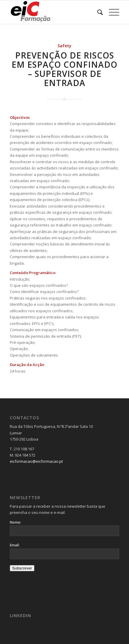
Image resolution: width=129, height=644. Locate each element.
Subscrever (22, 568)
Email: (15, 545)
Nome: (15, 522)
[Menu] (111, 12)
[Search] (97, 12)
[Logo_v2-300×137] (54, 12)
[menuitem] (97, 12)
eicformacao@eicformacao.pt (36, 461)
